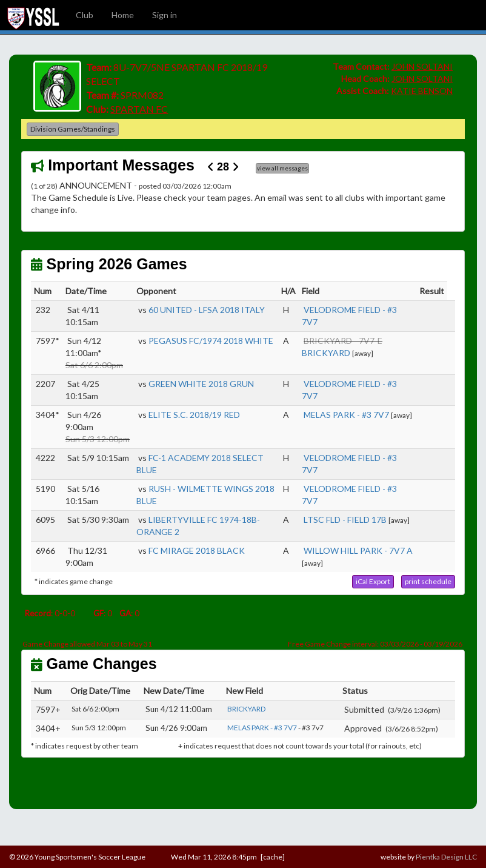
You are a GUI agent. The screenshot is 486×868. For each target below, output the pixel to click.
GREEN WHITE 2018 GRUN (201, 384)
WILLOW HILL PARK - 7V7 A (358, 550)
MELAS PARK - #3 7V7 (346, 415)
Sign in (165, 15)
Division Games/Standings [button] (73, 129)
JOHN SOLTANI (422, 66)
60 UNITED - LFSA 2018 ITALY (207, 310)
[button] (373, 582)
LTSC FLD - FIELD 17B (345, 520)
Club (85, 15)
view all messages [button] (282, 168)
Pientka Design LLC (446, 857)
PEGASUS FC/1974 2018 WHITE (211, 341)
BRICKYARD (326, 353)
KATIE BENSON (422, 91)
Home (123, 15)
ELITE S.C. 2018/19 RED (194, 415)
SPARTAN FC (139, 109)
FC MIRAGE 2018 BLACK (197, 550)
